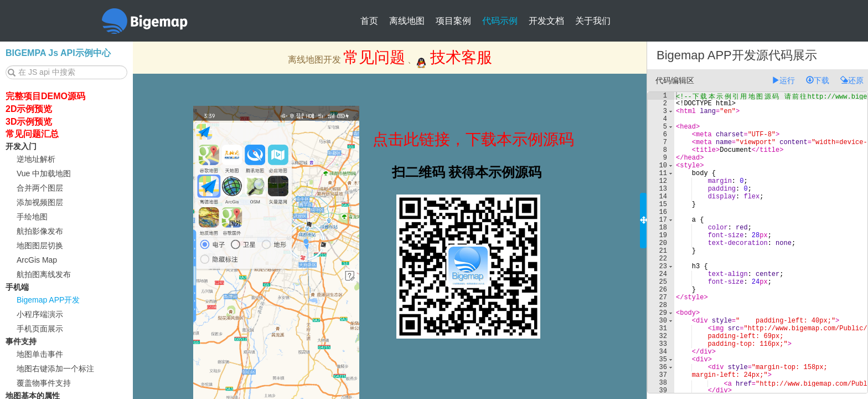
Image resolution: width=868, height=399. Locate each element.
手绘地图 (32, 217)
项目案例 (453, 21)
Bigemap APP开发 (48, 300)
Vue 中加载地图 (44, 173)
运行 (783, 80)
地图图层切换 (40, 245)
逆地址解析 (36, 159)
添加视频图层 (40, 202)
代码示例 (500, 21)
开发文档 (546, 21)
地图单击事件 (40, 354)
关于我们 (593, 21)
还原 (852, 80)
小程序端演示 (40, 314)
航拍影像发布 (40, 231)
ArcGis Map (37, 260)
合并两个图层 (40, 188)
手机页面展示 (40, 329)
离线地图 (407, 21)
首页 (369, 21)
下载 (818, 80)
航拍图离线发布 (44, 274)
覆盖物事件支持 (44, 383)
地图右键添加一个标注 (55, 369)
